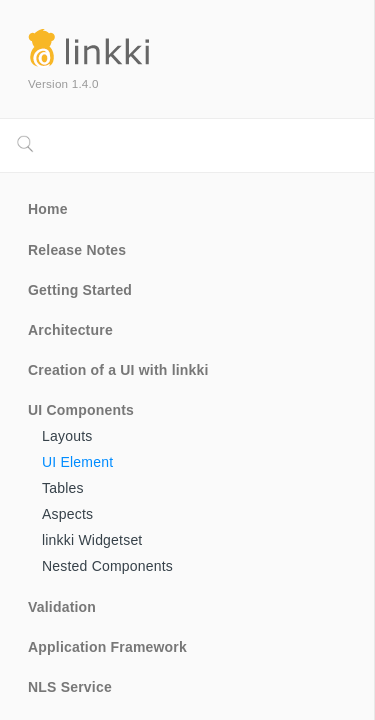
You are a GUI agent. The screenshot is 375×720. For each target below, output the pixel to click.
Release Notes (77, 250)
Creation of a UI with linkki (118, 370)
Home (48, 209)
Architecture (70, 330)
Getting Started (80, 290)
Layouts (67, 436)
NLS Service (70, 687)
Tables (63, 488)
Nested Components (107, 566)
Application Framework (107, 647)
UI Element (77, 462)
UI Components (81, 410)
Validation (62, 607)
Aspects (67, 514)
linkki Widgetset (92, 540)
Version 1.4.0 (63, 83)
